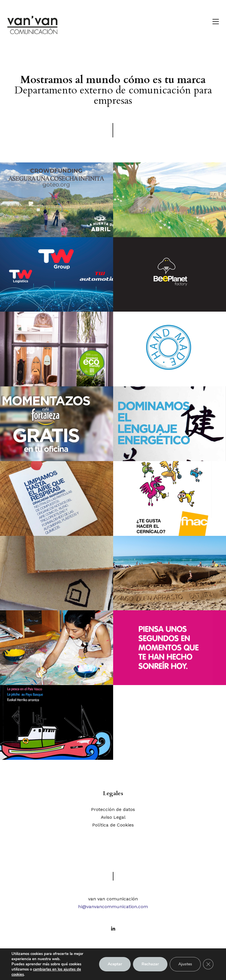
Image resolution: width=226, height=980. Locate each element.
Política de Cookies (113, 825)
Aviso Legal (113, 817)
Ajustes (185, 964)
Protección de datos (113, 809)
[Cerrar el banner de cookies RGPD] (208, 964)
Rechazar (150, 964)
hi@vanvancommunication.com (113, 907)
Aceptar (115, 964)
